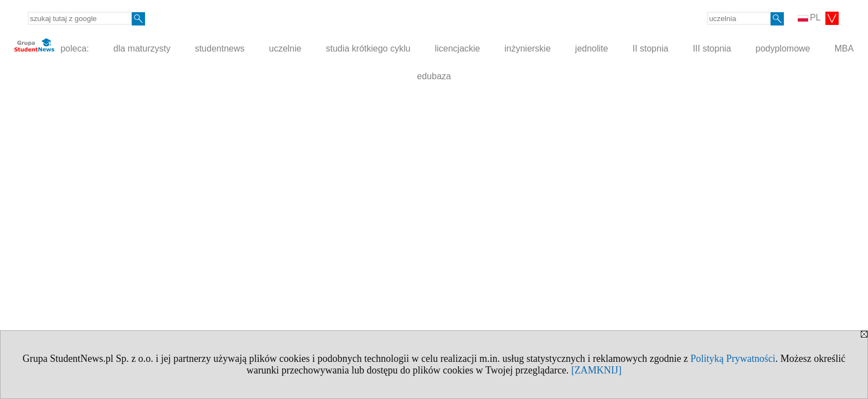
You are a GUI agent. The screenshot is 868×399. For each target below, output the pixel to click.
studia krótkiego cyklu (368, 48)
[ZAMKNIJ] (596, 370)
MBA (844, 48)
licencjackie (457, 48)
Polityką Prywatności (733, 359)
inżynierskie (528, 48)
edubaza (434, 76)
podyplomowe (783, 48)
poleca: (52, 46)
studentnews (220, 48)
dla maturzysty (142, 48)
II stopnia (650, 48)
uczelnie (285, 48)
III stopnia (712, 48)
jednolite (592, 48)
